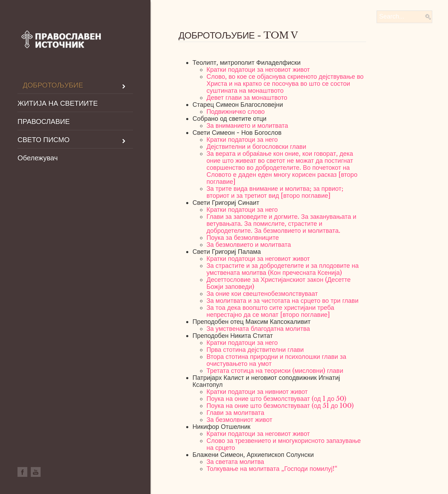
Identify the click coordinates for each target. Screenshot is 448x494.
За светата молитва (235, 462)
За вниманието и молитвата (247, 126)
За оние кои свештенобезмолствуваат (262, 294)
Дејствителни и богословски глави (256, 147)
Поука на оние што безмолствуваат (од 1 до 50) (276, 399)
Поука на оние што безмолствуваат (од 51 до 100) (280, 406)
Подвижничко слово (236, 112)
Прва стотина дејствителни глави (255, 350)
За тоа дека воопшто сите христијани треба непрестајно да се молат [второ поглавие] (270, 311)
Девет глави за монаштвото (247, 98)
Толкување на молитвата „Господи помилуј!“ (272, 469)
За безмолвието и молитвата (249, 245)
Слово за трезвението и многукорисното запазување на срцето (284, 444)
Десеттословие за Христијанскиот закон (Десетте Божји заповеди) (279, 283)
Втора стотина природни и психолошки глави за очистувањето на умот (276, 360)
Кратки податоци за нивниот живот (257, 392)
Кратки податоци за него (242, 140)
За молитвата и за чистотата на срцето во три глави (282, 301)
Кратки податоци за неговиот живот (258, 70)
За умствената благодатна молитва (258, 329)
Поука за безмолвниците (243, 238)
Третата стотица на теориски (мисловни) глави (275, 371)
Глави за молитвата (235, 413)
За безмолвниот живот (239, 420)
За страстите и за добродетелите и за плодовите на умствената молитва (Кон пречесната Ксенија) (283, 269)
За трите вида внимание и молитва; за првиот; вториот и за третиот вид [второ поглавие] (275, 192)
